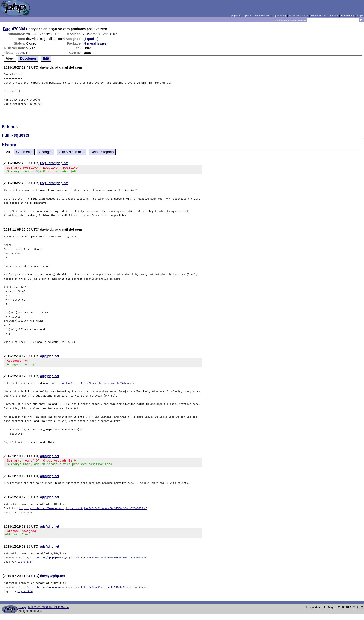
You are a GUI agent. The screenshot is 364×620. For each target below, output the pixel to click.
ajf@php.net (50, 358)
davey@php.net (53, 581)
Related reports (102, 152)
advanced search (299, 16)
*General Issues (94, 43)
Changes (46, 152)
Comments (24, 152)
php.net (236, 16)
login (360, 16)
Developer (28, 59)
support (247, 16)
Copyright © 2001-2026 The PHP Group (44, 613)
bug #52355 (67, 386)
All (8, 152)
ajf (84, 39)
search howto (318, 16)
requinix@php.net (54, 163)
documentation (262, 16)
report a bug (280, 16)
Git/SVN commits (71, 152)
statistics (334, 16)
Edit (46, 59)
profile (93, 39)
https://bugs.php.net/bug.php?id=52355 (106, 386)
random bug (348, 16)
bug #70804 (25, 517)
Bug (7, 29)
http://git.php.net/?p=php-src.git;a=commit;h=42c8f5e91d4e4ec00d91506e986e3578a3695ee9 (83, 512)
